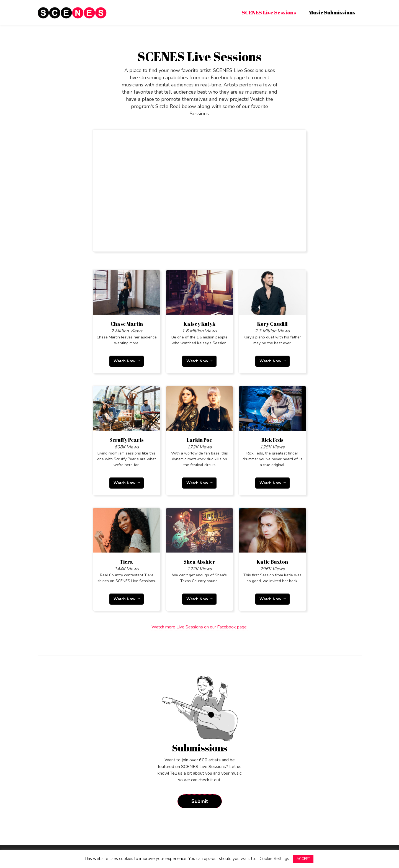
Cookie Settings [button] (274, 859)
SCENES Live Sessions (269, 12)
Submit (200, 799)
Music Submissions (332, 12)
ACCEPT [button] (303, 859)
